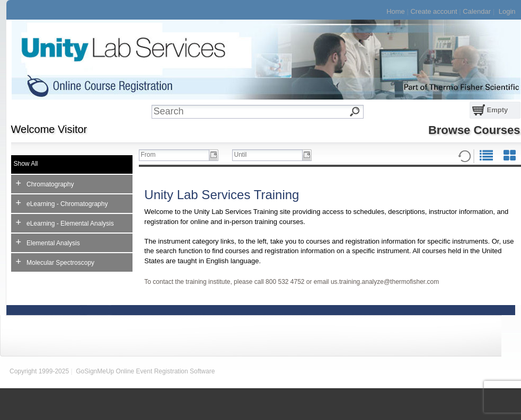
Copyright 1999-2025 (39, 371)
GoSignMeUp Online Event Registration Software (145, 371)
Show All (26, 164)
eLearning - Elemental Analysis (65, 222)
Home (396, 11)
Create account (434, 11)
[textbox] (265, 112)
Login (507, 11)
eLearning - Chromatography (62, 203)
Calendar (477, 11)
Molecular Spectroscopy (55, 262)
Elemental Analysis (48, 242)
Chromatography (45, 183)
